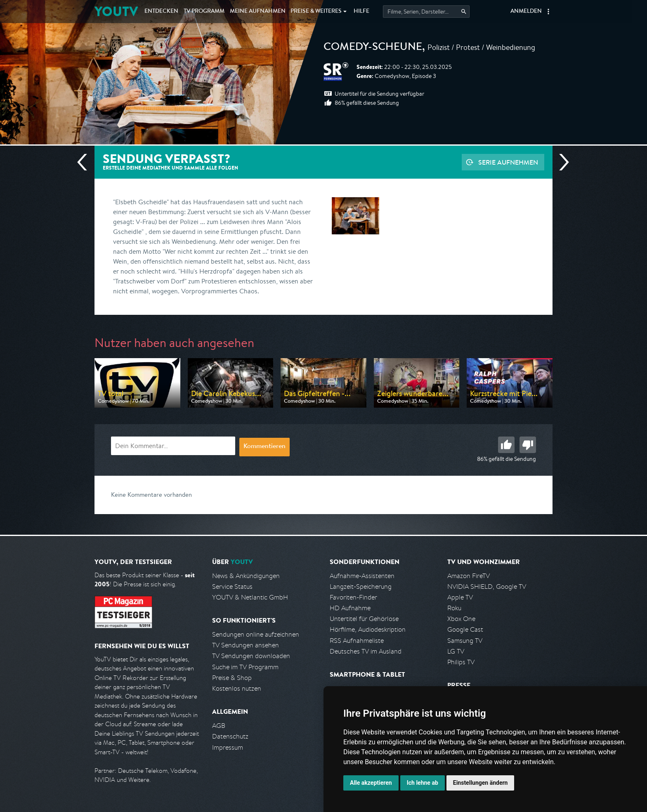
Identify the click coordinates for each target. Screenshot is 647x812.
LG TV (456, 651)
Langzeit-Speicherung (361, 587)
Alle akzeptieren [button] (371, 783)
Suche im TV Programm (245, 667)
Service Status (232, 587)
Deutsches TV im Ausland (366, 651)
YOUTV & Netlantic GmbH (250, 597)
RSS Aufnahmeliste (357, 641)
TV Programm (204, 12)
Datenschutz (230, 736)
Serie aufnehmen (508, 162)
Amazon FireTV (469, 576)
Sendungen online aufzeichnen (256, 634)
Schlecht (528, 445)
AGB (219, 726)
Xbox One (461, 619)
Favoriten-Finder (353, 597)
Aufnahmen (258, 12)
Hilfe (361, 12)
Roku (454, 608)
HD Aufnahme (350, 608)
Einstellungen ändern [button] (481, 783)
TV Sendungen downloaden (251, 656)
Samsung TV (465, 641)
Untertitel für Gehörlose (364, 619)
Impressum (228, 747)
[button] (548, 12)
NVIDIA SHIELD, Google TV (487, 587)
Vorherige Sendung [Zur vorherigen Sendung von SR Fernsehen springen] (85, 162)
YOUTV (116, 11)
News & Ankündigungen (246, 576)
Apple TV (460, 597)
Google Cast (465, 629)
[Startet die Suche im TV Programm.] (426, 12)
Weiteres (316, 12)
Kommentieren (264, 447)
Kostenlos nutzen (237, 688)
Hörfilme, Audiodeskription (368, 629)
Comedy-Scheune (373, 48)
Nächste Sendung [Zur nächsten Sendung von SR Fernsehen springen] (561, 162)
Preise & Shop (232, 678)
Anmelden (526, 12)
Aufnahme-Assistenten (362, 576)
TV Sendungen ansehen (246, 645)
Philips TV (461, 662)
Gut (506, 445)
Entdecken (161, 12)
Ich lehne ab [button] (423, 783)
